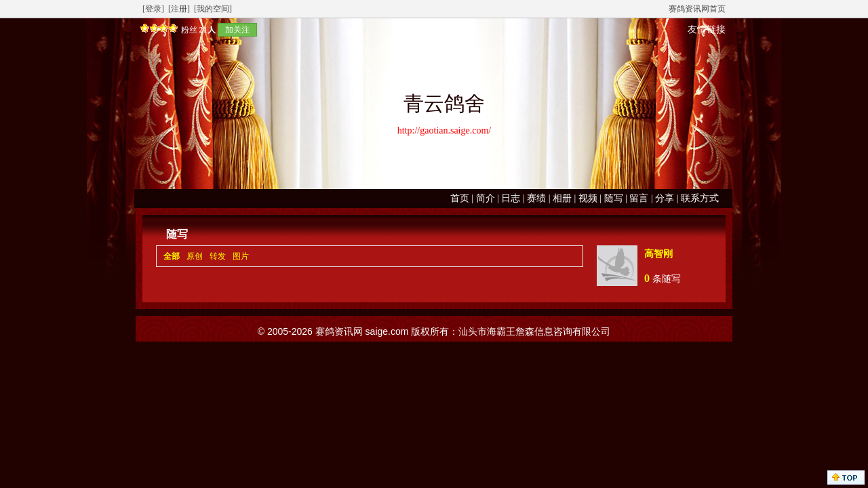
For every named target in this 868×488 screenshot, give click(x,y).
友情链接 (707, 29)
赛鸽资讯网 (339, 331)
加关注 (237, 30)
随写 (614, 198)
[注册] (179, 9)
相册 (562, 198)
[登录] (153, 9)
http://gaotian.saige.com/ (444, 130)
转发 (218, 256)
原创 (195, 256)
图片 (241, 256)
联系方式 (700, 198)
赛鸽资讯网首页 (697, 9)
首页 (460, 198)
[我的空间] (213, 9)
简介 (486, 198)
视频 (588, 198)
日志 (511, 198)
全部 (172, 256)
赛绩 (536, 198)
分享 (665, 198)
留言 (639, 198)
